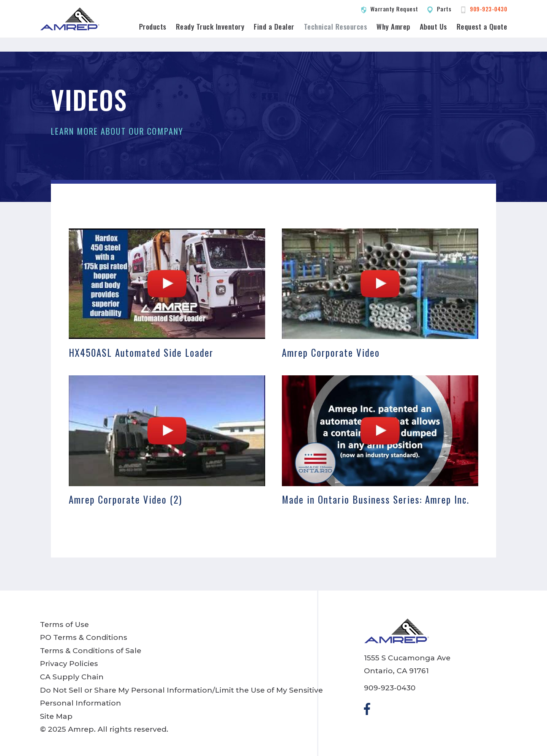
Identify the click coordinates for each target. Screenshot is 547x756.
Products (153, 26)
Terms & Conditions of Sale (91, 650)
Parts (444, 9)
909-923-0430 (489, 9)
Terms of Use (64, 624)
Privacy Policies (69, 663)
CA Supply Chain (72, 677)
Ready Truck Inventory (210, 26)
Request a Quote (482, 26)
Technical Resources (336, 26)
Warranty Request (394, 9)
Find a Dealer (274, 26)
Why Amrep (393, 26)
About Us (433, 26)
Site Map (56, 716)
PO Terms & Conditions (84, 637)
